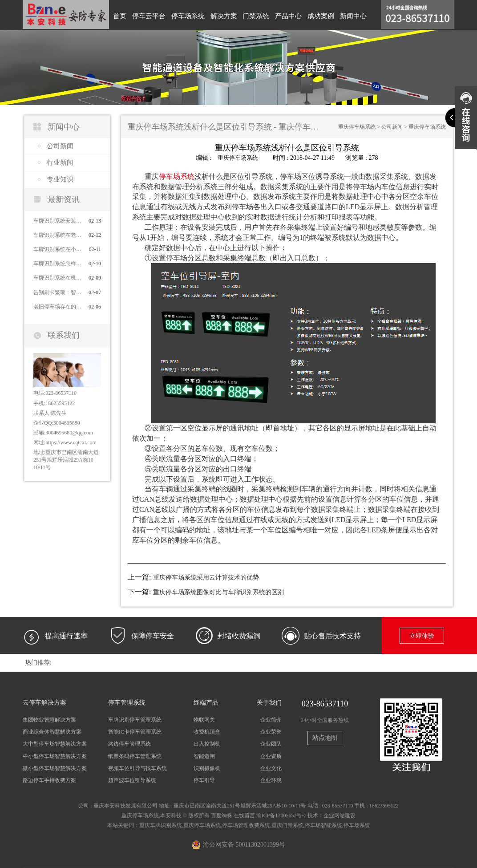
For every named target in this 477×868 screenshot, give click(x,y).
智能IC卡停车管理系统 (135, 732)
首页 (119, 15)
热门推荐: (38, 663)
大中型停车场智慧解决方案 (55, 744)
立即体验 (422, 636)
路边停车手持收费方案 (49, 780)
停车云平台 (147, 15)
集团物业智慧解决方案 (49, 720)
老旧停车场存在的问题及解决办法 (57, 307)
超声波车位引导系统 (132, 780)
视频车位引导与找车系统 (137, 768)
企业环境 (271, 780)
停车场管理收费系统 (246, 825)
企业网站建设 (340, 815)
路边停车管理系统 (129, 744)
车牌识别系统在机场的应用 (57, 278)
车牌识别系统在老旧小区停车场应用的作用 (57, 235)
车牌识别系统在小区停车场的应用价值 (57, 249)
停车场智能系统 (323, 825)
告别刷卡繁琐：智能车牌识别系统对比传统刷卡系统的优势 (57, 292)
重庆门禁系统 (287, 825)
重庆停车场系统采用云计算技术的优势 (206, 578)
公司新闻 (60, 146)
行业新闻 (60, 162)
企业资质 (271, 756)
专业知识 (60, 179)
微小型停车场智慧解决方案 (55, 768)
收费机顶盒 (207, 732)
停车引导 (204, 780)
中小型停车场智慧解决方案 (55, 756)
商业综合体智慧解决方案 (52, 732)
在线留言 (244, 815)
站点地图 (325, 737)
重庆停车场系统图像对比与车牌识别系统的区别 (218, 592)
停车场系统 (185, 15)
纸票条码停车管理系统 (135, 756)
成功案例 (313, 15)
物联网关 (204, 720)
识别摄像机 (207, 768)
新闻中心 (344, 15)
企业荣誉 (271, 732)
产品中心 (282, 15)
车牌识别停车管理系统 (135, 720)
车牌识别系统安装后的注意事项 (57, 221)
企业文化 (271, 768)
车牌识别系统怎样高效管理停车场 (57, 264)
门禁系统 (251, 15)
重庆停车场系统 (357, 127)
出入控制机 (207, 744)
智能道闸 (204, 756)
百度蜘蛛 (222, 815)
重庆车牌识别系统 (161, 825)
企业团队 (271, 744)
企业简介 (271, 720)
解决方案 (219, 15)
